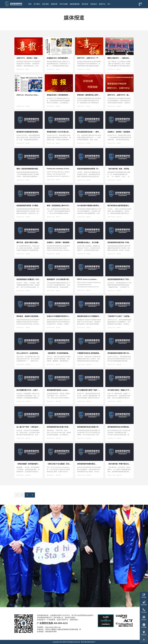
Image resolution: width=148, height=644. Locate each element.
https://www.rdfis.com (53, 627)
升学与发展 (64, 4)
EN (109, 4)
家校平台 (102, 4)
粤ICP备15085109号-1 (88, 642)
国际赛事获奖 (75, 4)
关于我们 (37, 4)
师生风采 (85, 4)
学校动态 (94, 4)
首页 (30, 4)
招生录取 (46, 4)
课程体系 (54, 4)
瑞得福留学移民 (51, 632)
